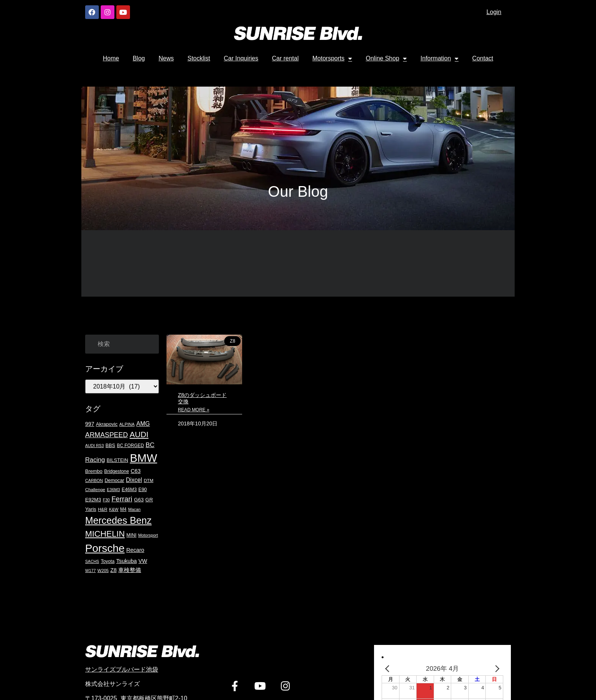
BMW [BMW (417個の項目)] (144, 458)
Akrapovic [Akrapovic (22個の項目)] (107, 424)
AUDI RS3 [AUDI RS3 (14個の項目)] (94, 446)
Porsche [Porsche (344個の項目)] (105, 548)
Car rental (285, 58)
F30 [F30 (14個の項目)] (106, 500)
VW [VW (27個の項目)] (143, 561)
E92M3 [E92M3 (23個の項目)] (93, 500)
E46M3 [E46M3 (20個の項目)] (129, 490)
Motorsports (332, 58)
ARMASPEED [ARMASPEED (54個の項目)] (106, 435)
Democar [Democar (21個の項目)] (114, 480)
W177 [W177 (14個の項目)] (90, 570)
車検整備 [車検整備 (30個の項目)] (130, 570)
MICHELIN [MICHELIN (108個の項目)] (105, 534)
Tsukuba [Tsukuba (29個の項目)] (127, 561)
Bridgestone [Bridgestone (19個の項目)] (117, 471)
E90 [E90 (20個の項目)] (143, 490)
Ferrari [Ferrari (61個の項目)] (122, 499)
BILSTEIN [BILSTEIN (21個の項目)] (118, 460)
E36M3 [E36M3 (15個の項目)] (113, 490)
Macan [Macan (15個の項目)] (134, 509)
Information (439, 58)
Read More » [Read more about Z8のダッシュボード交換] (194, 410)
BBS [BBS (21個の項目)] (110, 445)
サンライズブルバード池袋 (122, 669)
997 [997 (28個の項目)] (90, 424)
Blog (139, 58)
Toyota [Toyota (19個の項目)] (108, 561)
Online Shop (386, 58)
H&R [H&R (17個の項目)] (103, 509)
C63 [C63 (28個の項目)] (136, 471)
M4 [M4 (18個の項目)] (123, 509)
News (166, 58)
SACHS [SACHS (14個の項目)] (92, 561)
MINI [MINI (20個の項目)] (132, 535)
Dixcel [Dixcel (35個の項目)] (134, 480)
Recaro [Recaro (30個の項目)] (135, 550)
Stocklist (199, 58)
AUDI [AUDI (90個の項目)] (139, 434)
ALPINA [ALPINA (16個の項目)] (127, 424)
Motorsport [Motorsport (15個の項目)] (148, 535)
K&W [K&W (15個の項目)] (114, 509)
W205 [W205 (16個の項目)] (103, 570)
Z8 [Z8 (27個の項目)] (113, 570)
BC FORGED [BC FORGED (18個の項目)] (131, 446)
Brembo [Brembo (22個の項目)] (94, 471)
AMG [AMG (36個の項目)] (143, 424)
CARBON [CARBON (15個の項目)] (94, 480)
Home (111, 58)
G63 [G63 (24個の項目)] (139, 500)
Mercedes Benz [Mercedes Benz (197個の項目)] (118, 520)
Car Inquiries (241, 58)
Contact (483, 58)
